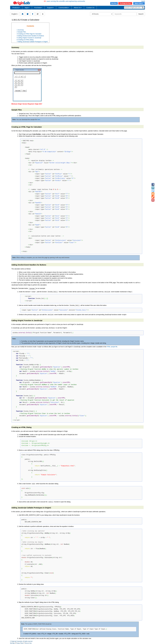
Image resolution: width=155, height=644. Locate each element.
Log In (143, 1)
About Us (78, 8)
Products (16, 8)
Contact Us (90, 8)
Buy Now (114, 3)
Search (141, 14)
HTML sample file (112, 347)
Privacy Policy (20, 643)
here (39, 120)
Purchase (38, 8)
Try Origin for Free (125, 3)
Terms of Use (28, 643)
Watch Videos (139, 3)
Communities (64, 8)
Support (50, 8)
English (15, 14)
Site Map (12, 643)
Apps (27, 8)
